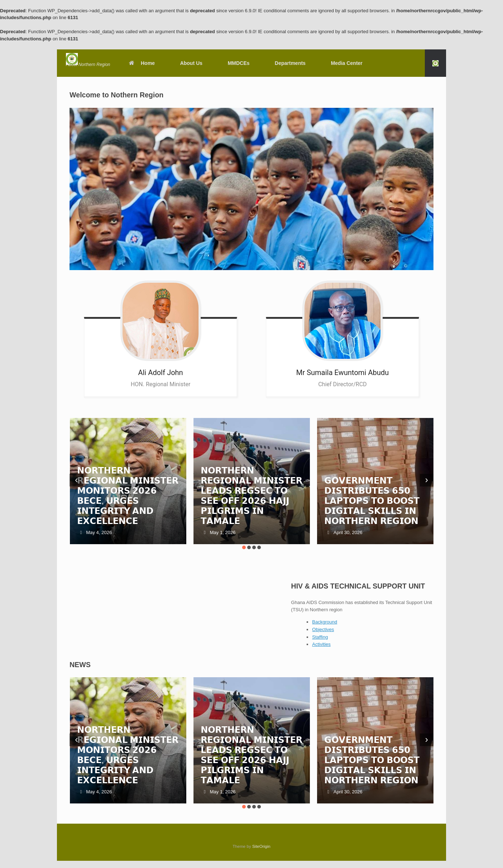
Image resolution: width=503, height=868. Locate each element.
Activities (321, 644)
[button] (435, 63)
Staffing (320, 637)
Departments (290, 63)
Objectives (323, 629)
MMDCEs (239, 63)
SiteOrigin (261, 846)
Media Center (347, 63)
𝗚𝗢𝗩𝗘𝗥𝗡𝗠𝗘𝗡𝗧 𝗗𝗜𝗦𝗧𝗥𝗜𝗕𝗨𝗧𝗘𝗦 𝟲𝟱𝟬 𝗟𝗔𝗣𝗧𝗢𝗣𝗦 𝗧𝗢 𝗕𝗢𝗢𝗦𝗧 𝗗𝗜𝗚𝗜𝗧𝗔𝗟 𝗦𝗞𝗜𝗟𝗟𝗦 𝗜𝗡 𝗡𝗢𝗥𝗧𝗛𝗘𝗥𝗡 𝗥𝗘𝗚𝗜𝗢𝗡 (372, 501)
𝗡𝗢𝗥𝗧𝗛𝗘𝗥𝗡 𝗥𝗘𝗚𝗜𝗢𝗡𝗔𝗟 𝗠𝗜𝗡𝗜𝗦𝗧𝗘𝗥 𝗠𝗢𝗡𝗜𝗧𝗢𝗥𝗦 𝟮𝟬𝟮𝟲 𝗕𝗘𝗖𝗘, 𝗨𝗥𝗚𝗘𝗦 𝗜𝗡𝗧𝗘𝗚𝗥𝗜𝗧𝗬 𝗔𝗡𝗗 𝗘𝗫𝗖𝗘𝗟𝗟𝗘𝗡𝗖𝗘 (128, 496)
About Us (191, 63)
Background (324, 622)
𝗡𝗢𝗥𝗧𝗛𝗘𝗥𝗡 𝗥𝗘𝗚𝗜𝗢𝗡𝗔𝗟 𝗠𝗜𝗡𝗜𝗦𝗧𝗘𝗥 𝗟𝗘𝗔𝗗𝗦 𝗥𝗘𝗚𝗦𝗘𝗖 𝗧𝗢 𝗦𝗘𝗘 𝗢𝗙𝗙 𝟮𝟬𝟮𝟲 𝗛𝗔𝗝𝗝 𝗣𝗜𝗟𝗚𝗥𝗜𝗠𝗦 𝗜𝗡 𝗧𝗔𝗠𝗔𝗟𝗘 (251, 496)
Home (142, 63)
